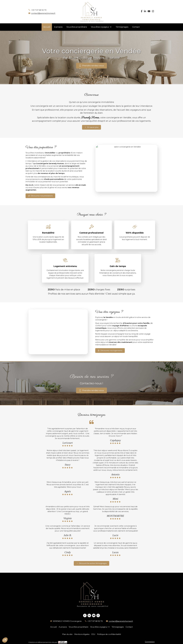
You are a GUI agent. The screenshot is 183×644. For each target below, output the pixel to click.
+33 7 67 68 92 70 (39, 10)
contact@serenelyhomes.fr (43, 13)
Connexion (150, 642)
